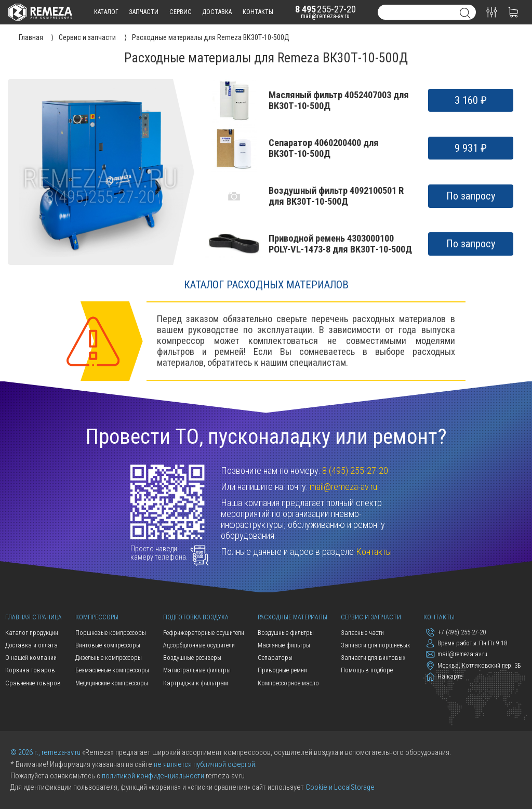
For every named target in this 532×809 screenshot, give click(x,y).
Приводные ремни (282, 670)
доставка (217, 12)
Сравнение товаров (33, 683)
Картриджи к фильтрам (196, 683)
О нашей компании (31, 658)
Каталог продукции (32, 633)
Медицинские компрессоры (112, 683)
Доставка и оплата (31, 645)
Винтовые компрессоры (108, 645)
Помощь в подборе (367, 670)
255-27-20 (325, 9)
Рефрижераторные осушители (204, 633)
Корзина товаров (30, 670)
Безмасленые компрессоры (112, 670)
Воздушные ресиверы (192, 658)
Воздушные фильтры (286, 633)
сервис (181, 12)
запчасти (144, 12)
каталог (106, 12)
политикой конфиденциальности (153, 776)
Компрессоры (97, 617)
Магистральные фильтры (197, 670)
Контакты (374, 552)
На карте (444, 677)
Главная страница (34, 617)
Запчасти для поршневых (375, 645)
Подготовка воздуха (196, 617)
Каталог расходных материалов (266, 285)
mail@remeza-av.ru (325, 16)
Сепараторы (275, 658)
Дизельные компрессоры (109, 658)
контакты (258, 12)
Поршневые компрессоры (111, 633)
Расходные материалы (292, 617)
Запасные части (362, 633)
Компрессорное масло (288, 683)
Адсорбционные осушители (199, 645)
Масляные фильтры (284, 645)
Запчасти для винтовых (373, 658)
